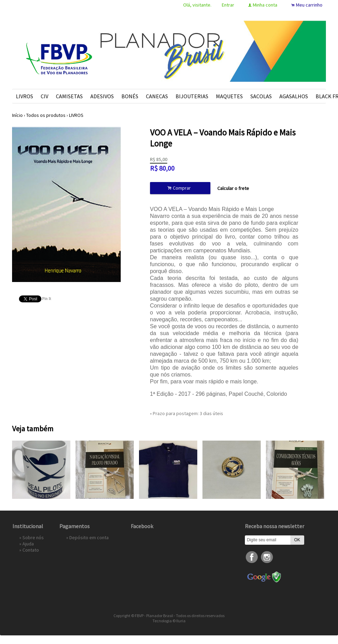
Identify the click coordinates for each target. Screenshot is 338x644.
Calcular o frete (233, 188)
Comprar (180, 188)
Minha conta (265, 5)
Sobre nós (33, 537)
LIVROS (24, 96)
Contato (31, 550)
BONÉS (130, 96)
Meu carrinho (309, 5)
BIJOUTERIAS (192, 96)
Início (17, 115)
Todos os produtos (46, 115)
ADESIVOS (102, 96)
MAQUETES (229, 96)
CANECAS (157, 96)
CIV (44, 96)
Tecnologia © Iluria (169, 621)
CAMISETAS (69, 96)
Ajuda (28, 544)
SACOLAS (261, 96)
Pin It (47, 299)
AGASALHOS (294, 96)
